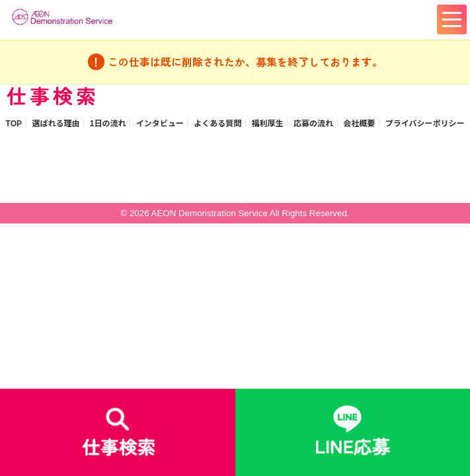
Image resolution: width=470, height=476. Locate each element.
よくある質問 (217, 124)
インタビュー (160, 124)
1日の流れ (108, 124)
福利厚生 (268, 124)
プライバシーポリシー (425, 124)
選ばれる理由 (56, 124)
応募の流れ (313, 124)
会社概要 (359, 124)
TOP (14, 124)
